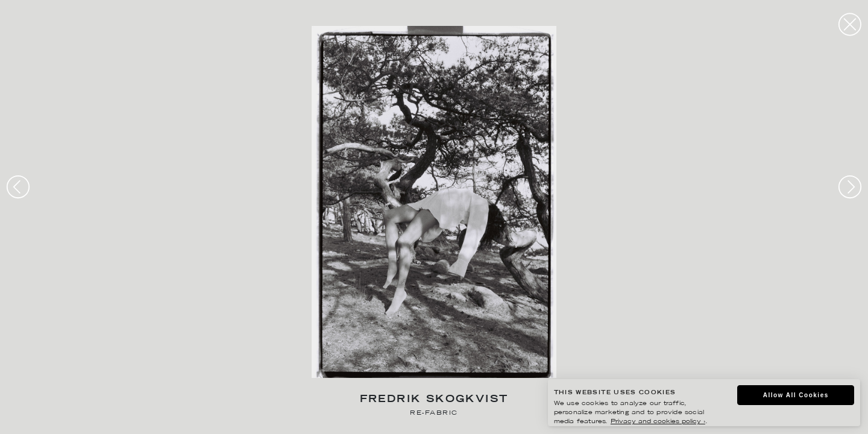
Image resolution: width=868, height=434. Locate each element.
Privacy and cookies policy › (658, 422)
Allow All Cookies (796, 395)
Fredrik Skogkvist (434, 400)
